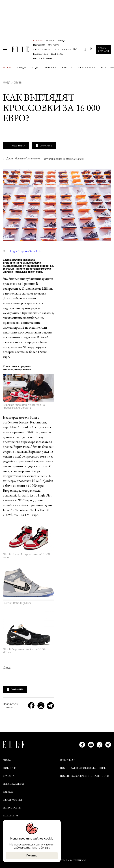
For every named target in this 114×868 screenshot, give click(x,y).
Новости (39, 45)
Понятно (32, 855)
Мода (62, 40)
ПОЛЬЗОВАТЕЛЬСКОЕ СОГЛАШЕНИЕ (83, 768)
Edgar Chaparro (19, 251)
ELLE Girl (57, 54)
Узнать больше (41, 848)
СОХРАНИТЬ (44, 146)
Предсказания (43, 58)
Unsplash (35, 251)
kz (75, 49)
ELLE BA (38, 40)
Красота (54, 45)
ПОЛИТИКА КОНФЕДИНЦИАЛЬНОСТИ (84, 776)
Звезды (50, 40)
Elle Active (40, 54)
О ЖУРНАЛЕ (67, 760)
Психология (62, 49)
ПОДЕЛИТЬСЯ (16, 146)
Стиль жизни (42, 49)
